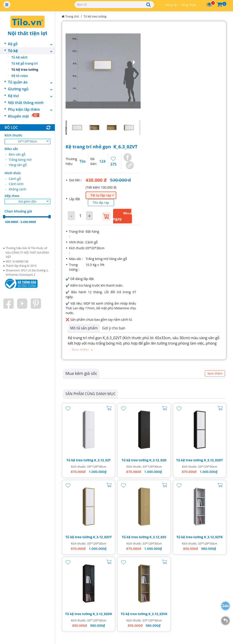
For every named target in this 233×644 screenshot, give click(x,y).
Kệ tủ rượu (20, 76)
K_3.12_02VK (158, 614)
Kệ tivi (31, 96)
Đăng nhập (188, 5)
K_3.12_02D (158, 460)
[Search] (114, 5)
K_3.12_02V (158, 537)
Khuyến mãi (24, 116)
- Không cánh (16, 189)
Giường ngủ (31, 89)
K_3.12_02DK (103, 614)
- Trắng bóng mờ (18, 160)
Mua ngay (122, 216)
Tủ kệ (31, 51)
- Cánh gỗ (13, 179)
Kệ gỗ (31, 44)
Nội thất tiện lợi (28, 33)
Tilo (83, 161)
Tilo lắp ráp (101, 203)
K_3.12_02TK (213, 537)
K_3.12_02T (103, 460)
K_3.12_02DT (213, 460)
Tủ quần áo (31, 82)
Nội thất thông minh (26, 103)
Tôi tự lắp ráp (101, 195)
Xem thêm (215, 373)
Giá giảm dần (27, 201)
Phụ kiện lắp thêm (31, 109)
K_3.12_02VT (102, 537)
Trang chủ (70, 16)
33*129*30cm (27, 141)
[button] (103, 62)
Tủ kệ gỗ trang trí (25, 63)
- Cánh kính (14, 184)
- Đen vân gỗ (15, 154)
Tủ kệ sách (19, 57)
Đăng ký (171, 5)
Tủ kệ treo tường (25, 69)
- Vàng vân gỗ (16, 165)
